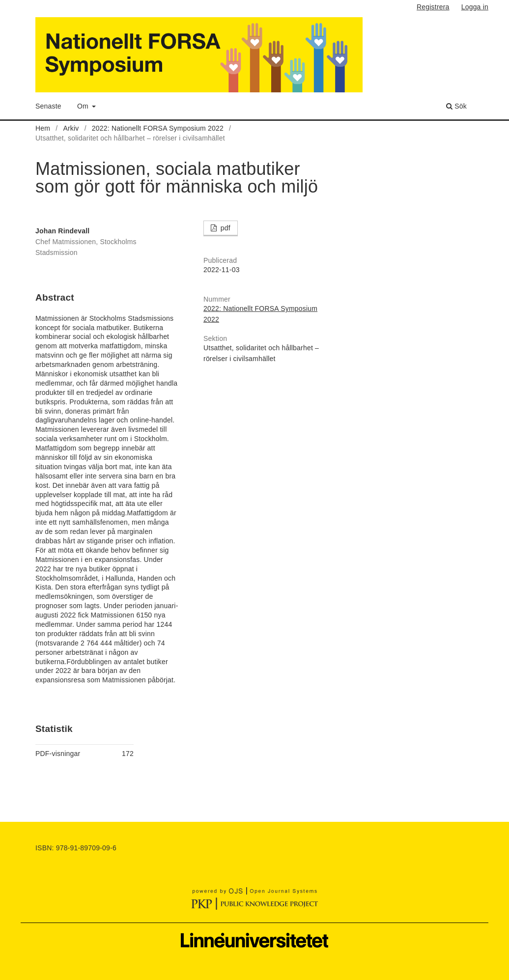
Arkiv (71, 128)
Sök (456, 106)
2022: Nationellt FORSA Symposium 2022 (158, 128)
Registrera (433, 7)
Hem (43, 128)
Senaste (48, 106)
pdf (225, 228)
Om (84, 106)
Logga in (475, 7)
